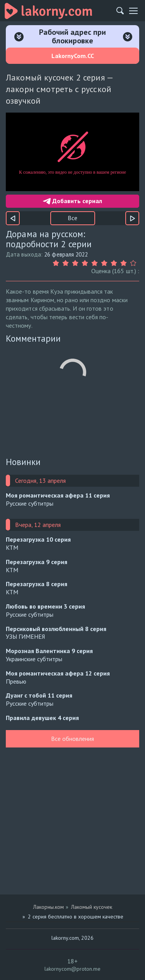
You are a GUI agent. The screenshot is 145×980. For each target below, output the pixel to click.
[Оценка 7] (115, 263)
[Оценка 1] (57, 263)
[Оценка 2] (67, 263)
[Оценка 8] (125, 263)
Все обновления (72, 739)
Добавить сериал (72, 201)
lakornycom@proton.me (72, 969)
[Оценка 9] (134, 263)
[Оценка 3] (76, 263)
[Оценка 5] (96, 263)
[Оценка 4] (86, 263)
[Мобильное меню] (133, 11)
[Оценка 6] (105, 263)
